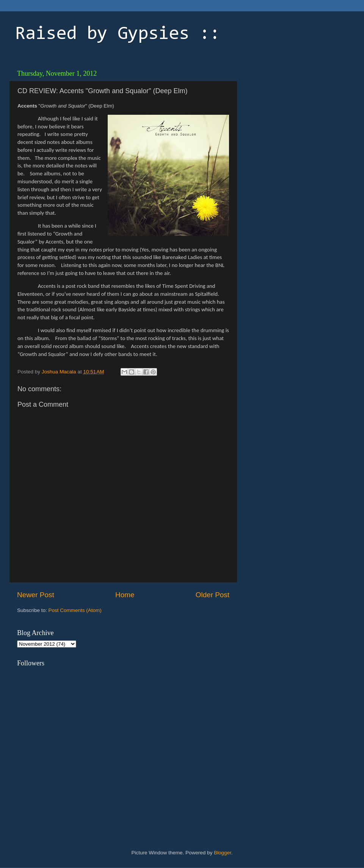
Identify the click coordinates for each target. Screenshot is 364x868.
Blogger (223, 853)
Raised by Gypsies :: (118, 34)
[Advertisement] (284, 180)
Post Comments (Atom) (75, 610)
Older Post (213, 595)
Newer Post (36, 595)
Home (125, 595)
